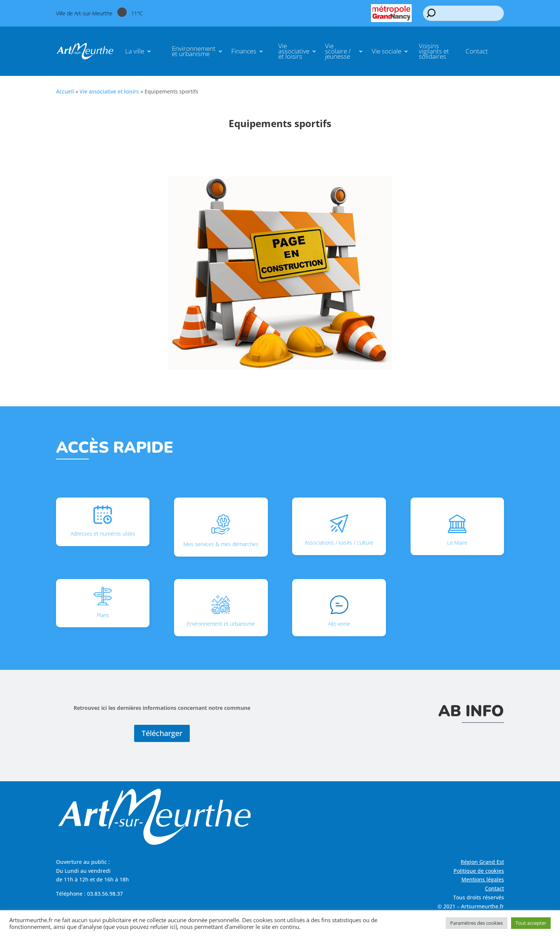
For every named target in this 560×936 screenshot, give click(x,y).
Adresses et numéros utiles (103, 521)
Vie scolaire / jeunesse (338, 51)
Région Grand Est (482, 862)
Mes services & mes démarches (221, 531)
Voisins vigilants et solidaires (434, 51)
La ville (135, 51)
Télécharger (162, 733)
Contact (477, 51)
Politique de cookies (479, 871)
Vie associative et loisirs (294, 51)
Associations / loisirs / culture (339, 530)
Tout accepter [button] (531, 923)
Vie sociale (386, 51)
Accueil (65, 91)
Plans (103, 603)
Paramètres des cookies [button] (477, 923)
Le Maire (457, 530)
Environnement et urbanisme (194, 51)
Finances (244, 51)
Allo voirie (339, 611)
